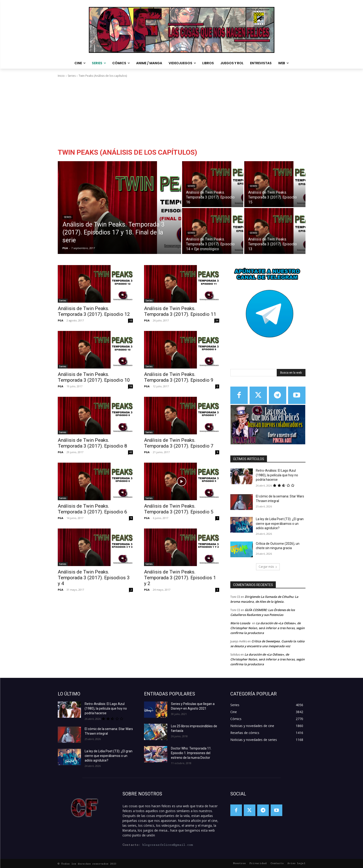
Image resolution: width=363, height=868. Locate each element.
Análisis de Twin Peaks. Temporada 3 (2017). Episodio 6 (92, 509)
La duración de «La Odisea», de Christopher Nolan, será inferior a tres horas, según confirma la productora (267, 628)
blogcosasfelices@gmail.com (168, 845)
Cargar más (268, 567)
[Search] (291, 373)
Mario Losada (240, 623)
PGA (61, 320)
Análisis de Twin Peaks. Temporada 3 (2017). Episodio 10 (94, 377)
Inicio (61, 76)
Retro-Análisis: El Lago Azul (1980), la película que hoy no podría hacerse (277, 475)
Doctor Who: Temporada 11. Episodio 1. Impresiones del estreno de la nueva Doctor (191, 753)
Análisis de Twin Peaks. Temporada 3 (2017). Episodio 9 (179, 377)
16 (131, 386)
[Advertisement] (182, 113)
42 (131, 452)
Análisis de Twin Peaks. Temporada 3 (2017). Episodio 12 (94, 311)
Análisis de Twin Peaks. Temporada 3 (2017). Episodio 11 (180, 311)
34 (217, 320)
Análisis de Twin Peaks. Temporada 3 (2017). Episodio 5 (179, 509)
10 (131, 320)
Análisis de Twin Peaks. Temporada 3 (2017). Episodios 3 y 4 (94, 578)
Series (72, 76)
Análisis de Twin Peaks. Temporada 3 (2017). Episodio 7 (179, 443)
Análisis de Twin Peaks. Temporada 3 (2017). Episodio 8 (92, 443)
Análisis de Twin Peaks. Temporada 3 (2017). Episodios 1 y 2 (180, 578)
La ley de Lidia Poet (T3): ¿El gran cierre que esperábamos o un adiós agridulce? (280, 524)
